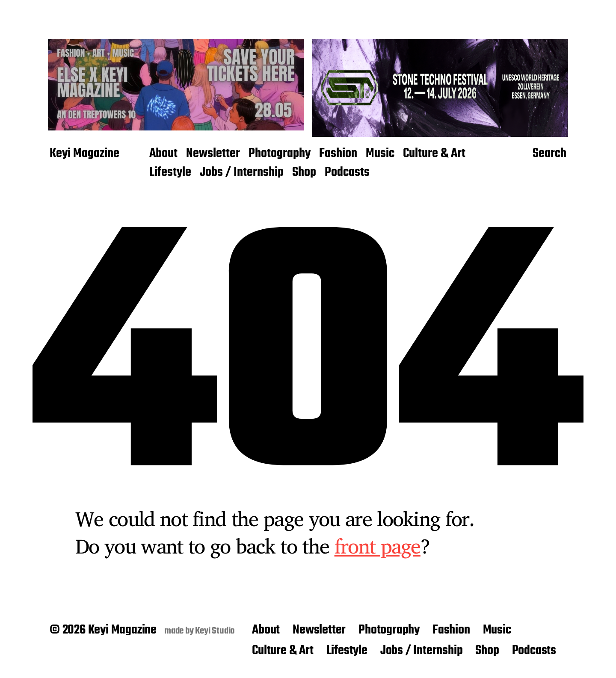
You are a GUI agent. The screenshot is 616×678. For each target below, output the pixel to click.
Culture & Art (434, 154)
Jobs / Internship (242, 173)
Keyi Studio (215, 631)
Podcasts (347, 173)
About (163, 154)
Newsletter (213, 154)
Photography (280, 154)
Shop (304, 173)
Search (549, 154)
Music (380, 154)
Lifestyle (170, 173)
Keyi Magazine (84, 154)
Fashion (338, 154)
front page (378, 546)
